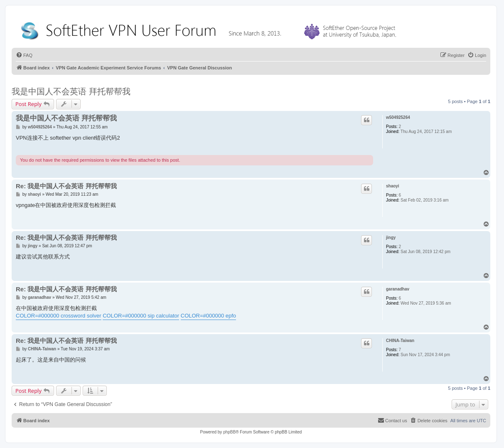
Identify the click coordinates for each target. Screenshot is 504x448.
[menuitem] (24, 55)
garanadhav (398, 289)
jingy (391, 238)
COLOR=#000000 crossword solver (59, 316)
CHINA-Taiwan (400, 341)
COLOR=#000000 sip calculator (141, 316)
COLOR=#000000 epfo (208, 316)
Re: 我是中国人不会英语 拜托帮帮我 (66, 186)
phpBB (229, 432)
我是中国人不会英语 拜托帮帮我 (71, 91)
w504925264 (398, 117)
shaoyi (393, 186)
